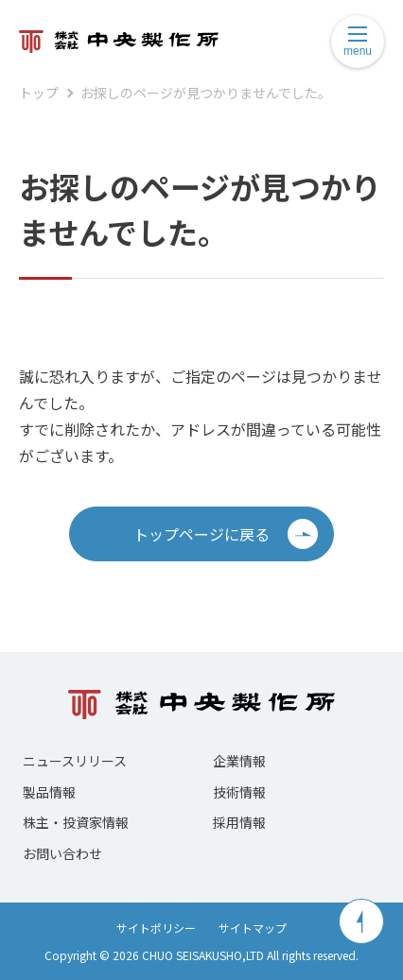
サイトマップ (253, 928)
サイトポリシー (156, 928)
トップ (39, 93)
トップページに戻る (226, 534)
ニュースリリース (75, 761)
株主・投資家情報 (76, 822)
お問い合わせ (62, 853)
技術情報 (239, 792)
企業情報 (239, 761)
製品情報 (49, 792)
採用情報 (239, 822)
